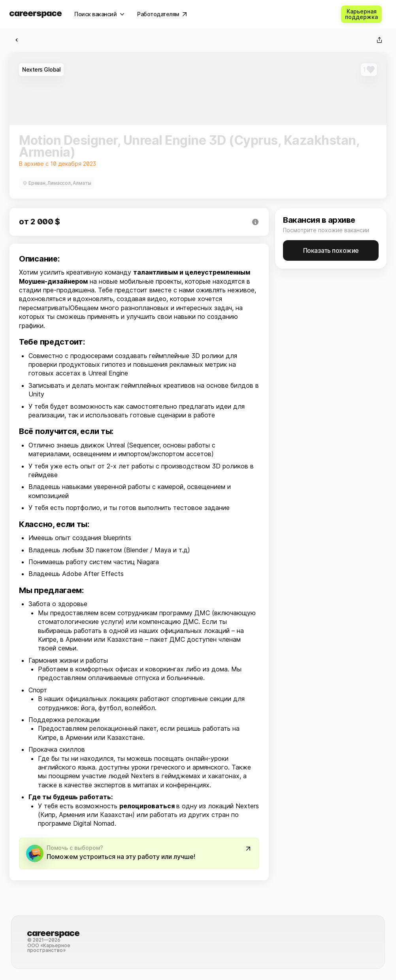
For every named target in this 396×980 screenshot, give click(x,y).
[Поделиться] (379, 40)
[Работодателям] (162, 14)
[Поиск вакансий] (99, 14)
